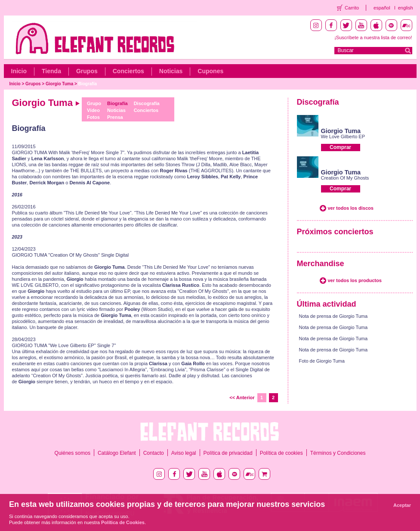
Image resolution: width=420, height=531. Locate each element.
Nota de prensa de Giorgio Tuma (334, 316)
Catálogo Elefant (117, 453)
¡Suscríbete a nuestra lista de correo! (373, 37)
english (406, 8)
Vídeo (93, 110)
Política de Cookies (123, 522)
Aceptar (402, 505)
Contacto (154, 453)
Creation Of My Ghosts (345, 178)
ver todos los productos (355, 280)
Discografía (147, 103)
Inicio (19, 71)
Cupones (210, 71)
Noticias (171, 71)
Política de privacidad (228, 453)
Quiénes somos (73, 453)
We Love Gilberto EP (343, 137)
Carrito (352, 8)
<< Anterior (242, 397)
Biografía (88, 84)
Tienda (51, 71)
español (382, 8)
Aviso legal (184, 453)
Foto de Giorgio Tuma (322, 361)
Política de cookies (281, 453)
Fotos (93, 117)
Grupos (87, 71)
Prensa (115, 117)
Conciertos (128, 71)
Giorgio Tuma (59, 84)
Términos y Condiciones (338, 453)
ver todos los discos (351, 208)
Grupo (94, 103)
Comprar (340, 147)
